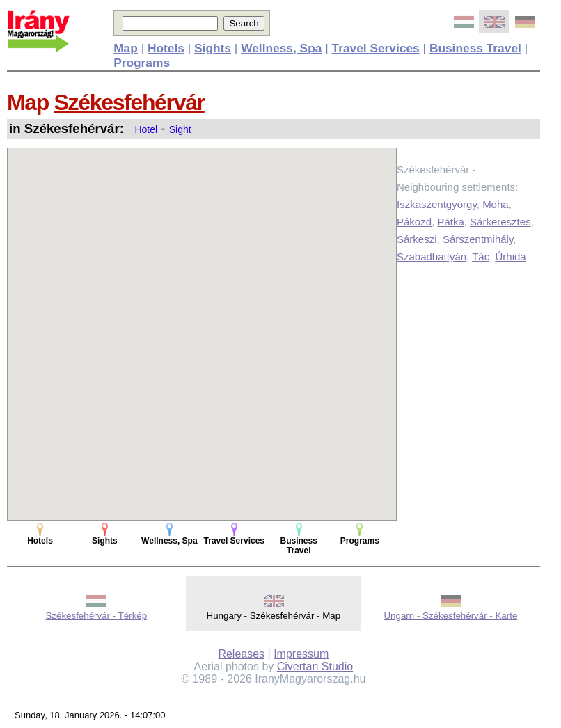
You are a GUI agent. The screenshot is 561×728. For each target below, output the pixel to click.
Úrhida (511, 256)
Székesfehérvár (129, 102)
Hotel (146, 129)
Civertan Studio (315, 666)
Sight (180, 129)
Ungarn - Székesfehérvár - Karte (450, 616)
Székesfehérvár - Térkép (96, 616)
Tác (481, 256)
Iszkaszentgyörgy (437, 204)
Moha (496, 204)
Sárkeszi (417, 239)
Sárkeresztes (500, 222)
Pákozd (414, 222)
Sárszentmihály (478, 239)
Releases (241, 654)
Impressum (301, 654)
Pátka (450, 222)
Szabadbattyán (432, 256)
